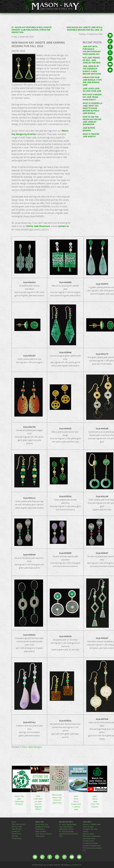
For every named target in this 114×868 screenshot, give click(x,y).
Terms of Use (16, 834)
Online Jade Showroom (38, 226)
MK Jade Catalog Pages (68, 824)
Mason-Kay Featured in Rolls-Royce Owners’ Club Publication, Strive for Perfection (32, 30)
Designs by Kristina (42, 827)
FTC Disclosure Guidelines (92, 848)
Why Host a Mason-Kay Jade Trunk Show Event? (92, 97)
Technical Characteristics (92, 836)
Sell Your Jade (17, 827)
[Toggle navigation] (110, 6)
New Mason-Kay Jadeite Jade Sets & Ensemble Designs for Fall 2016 (85, 29)
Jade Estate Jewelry (66, 829)
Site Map (15, 836)
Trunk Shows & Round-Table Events (44, 835)
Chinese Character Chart (92, 846)
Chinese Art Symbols (90, 843)
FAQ (84, 850)
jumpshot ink (76, 865)
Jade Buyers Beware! (89, 129)
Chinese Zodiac (88, 841)
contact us (63, 226)
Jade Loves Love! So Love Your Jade (92, 90)
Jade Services (17, 829)
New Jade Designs (32, 747)
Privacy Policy (17, 838)
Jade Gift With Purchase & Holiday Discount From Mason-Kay (92, 50)
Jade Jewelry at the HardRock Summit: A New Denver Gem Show (92, 70)
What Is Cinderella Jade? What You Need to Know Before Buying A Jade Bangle (92, 108)
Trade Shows (40, 829)
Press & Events (41, 831)
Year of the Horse (89, 838)
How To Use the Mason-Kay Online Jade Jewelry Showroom (92, 121)
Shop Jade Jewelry (19, 824)
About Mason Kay (42, 824)
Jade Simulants (88, 834)
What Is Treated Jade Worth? (91, 135)
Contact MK (16, 831)
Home (14, 822)
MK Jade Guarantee (66, 831)
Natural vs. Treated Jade (92, 824)
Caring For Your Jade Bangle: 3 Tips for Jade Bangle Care (92, 81)
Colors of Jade (88, 827)
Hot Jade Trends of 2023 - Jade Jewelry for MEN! (92, 60)
